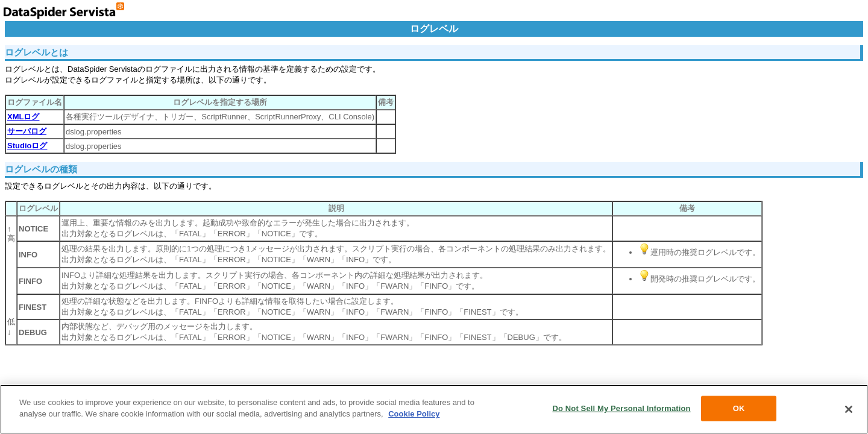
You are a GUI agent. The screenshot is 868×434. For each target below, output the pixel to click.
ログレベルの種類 (41, 169)
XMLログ (23, 117)
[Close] (849, 409)
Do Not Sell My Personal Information (621, 408)
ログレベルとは (36, 52)
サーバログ (27, 131)
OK (739, 408)
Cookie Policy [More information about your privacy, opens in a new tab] (414, 414)
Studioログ (27, 146)
